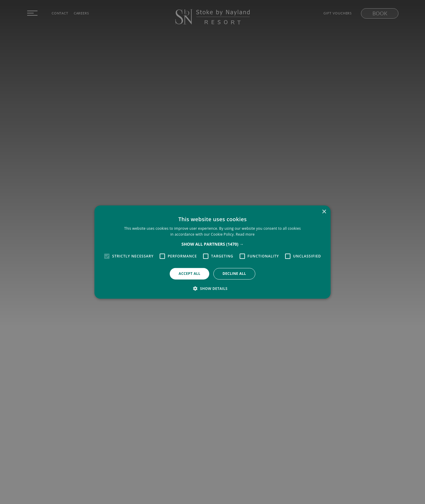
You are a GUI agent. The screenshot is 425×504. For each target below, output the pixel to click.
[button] (213, 244)
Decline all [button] (234, 274)
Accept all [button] (189, 274)
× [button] (324, 212)
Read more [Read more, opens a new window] (245, 234)
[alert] (212, 252)
